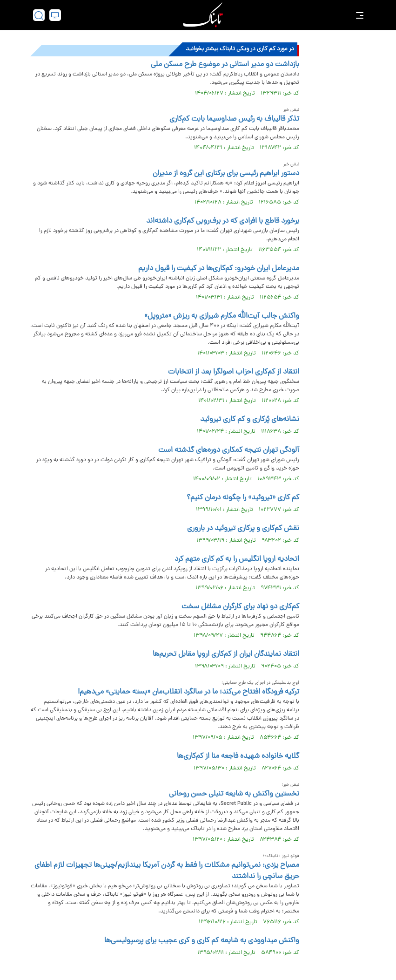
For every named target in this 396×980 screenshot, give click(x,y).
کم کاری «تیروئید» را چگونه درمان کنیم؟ (243, 498)
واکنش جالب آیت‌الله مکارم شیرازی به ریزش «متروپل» (222, 316)
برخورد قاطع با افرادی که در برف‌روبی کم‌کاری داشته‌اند (223, 221)
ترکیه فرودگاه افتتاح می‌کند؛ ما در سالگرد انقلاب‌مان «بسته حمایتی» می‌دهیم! (188, 692)
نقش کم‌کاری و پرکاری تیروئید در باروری (243, 529)
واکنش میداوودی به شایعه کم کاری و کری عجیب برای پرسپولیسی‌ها (202, 941)
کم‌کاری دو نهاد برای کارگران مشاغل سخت (240, 607)
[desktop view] (55, 15)
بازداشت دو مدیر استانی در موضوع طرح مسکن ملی (225, 65)
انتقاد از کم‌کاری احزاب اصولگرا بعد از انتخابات (234, 372)
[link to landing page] (203, 15)
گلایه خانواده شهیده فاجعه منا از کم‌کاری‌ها (238, 756)
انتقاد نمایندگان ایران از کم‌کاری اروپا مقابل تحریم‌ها (226, 654)
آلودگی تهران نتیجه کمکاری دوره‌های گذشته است (229, 450)
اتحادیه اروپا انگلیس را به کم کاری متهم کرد (237, 559)
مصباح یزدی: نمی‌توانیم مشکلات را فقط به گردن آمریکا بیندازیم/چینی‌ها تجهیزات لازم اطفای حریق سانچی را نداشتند (167, 871)
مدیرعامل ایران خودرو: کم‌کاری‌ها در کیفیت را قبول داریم (219, 269)
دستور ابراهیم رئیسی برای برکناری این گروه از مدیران (226, 174)
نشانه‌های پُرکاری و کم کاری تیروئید (250, 420)
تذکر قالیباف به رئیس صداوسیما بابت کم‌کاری (234, 119)
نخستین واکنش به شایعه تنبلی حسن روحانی (234, 794)
